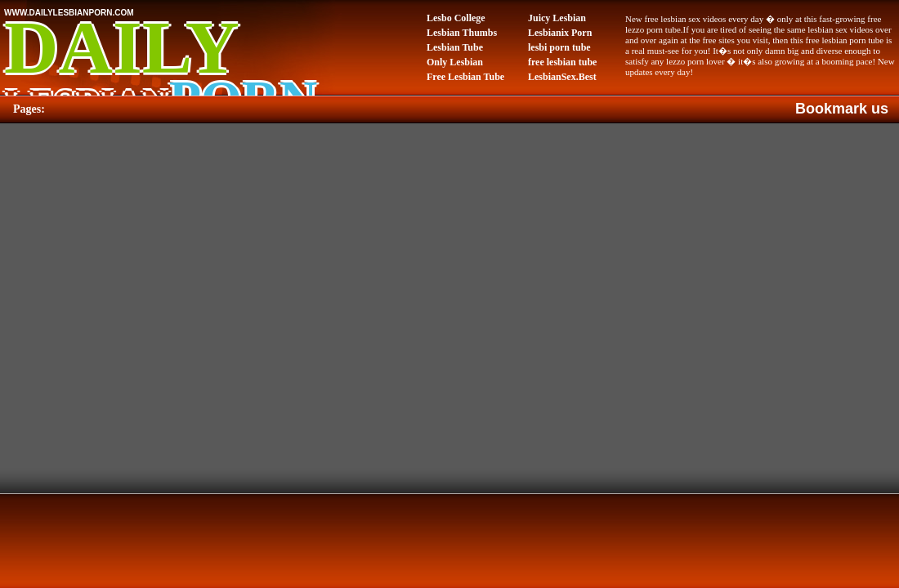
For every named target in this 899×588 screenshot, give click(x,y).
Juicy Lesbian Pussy (557, 19)
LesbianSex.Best (562, 77)
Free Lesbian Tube (465, 77)
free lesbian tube (562, 62)
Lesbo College (456, 18)
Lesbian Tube (455, 47)
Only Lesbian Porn (455, 63)
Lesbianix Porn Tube (560, 33)
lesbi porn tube (559, 47)
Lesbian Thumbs (462, 33)
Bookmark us (842, 109)
